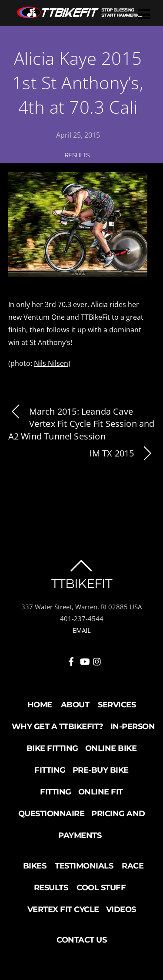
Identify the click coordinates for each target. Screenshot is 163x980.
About (75, 705)
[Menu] (144, 14)
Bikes (35, 866)
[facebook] (71, 660)
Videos (121, 909)
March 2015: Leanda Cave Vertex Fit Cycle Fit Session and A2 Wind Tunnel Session (81, 424)
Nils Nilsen (51, 363)
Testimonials (84, 866)
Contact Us (81, 940)
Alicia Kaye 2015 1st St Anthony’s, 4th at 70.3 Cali (78, 83)
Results (77, 155)
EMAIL (82, 630)
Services (117, 705)
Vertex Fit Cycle (63, 909)
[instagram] (97, 660)
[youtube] (84, 660)
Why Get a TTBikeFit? (58, 727)
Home (40, 705)
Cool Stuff (101, 888)
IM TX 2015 (122, 454)
